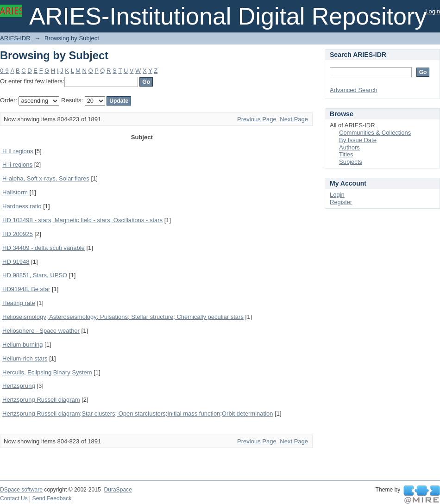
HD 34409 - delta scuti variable (44, 248)
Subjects (351, 162)
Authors (349, 147)
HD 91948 (16, 262)
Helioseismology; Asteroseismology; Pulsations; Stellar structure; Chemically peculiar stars (123, 317)
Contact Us (14, 498)
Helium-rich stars (25, 358)
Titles (346, 154)
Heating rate (19, 303)
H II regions (18, 151)
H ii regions (17, 165)
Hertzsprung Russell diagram (41, 400)
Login (433, 11)
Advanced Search (354, 90)
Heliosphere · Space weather (41, 331)
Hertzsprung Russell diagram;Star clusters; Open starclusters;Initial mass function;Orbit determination (138, 414)
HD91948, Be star (26, 289)
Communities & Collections (375, 133)
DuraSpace (118, 490)
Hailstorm (15, 192)
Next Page (294, 119)
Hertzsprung (19, 386)
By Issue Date (358, 140)
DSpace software (21, 490)
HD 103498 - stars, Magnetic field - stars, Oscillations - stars (82, 220)
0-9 (4, 71)
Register (341, 202)
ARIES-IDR (15, 38)
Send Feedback (52, 498)
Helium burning (22, 345)
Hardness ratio (22, 206)
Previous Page (257, 119)
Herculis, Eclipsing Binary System (47, 372)
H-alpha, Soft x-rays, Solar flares (46, 178)
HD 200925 (18, 234)
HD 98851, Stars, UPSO (35, 275)
